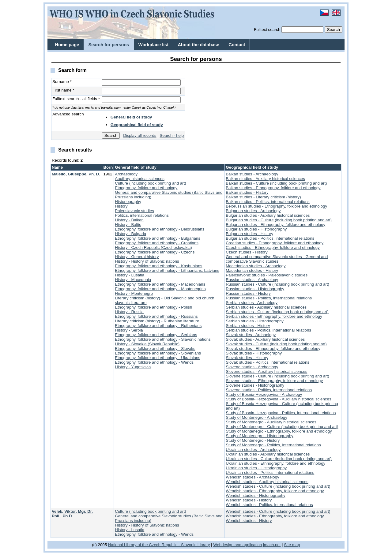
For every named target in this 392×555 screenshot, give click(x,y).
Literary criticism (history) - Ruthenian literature (157, 321)
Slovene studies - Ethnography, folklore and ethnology (274, 381)
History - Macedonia (133, 280)
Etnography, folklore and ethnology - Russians (156, 316)
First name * (63, 90)
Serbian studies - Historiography (255, 321)
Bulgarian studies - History (249, 234)
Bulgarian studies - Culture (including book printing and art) (279, 220)
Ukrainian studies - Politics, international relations (270, 472)
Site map (292, 545)
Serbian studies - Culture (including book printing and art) (277, 312)
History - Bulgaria (130, 234)
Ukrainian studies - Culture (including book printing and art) (279, 459)
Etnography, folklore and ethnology (146, 188)
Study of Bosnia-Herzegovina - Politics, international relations (281, 413)
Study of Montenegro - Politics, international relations (273, 445)
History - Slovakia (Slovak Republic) (147, 344)
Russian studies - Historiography (255, 289)
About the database (199, 45)
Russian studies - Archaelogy (252, 280)
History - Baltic (128, 225)
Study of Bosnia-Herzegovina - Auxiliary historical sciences (278, 399)
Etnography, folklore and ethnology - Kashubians (158, 266)
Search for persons (109, 45)
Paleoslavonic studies (134, 211)
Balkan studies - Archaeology (252, 174)
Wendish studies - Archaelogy (253, 477)
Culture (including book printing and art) (150, 183)
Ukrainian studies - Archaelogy (253, 450)
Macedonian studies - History (252, 270)
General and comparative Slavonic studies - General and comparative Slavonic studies (277, 259)
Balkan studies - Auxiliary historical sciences (265, 179)
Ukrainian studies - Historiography (256, 468)
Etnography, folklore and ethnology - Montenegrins (160, 289)
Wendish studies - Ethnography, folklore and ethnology (275, 491)
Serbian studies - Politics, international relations (268, 330)
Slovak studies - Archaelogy (251, 335)
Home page (67, 45)
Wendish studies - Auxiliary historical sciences (267, 482)
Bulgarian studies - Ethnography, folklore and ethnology (275, 225)
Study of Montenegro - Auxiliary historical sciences (271, 422)
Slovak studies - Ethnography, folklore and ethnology (273, 349)
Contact (237, 45)
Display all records (140, 135)
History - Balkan (129, 220)
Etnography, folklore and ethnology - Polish (153, 307)
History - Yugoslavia (133, 367)
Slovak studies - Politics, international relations (268, 362)
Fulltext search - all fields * (76, 99)
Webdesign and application (237, 545)
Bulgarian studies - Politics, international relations (270, 238)
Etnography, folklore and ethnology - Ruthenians (158, 326)
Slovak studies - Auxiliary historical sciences (265, 339)
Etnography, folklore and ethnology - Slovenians (158, 353)
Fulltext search (267, 30)
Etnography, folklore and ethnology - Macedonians (160, 284)
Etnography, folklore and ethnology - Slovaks (155, 349)
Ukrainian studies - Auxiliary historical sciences (268, 454)
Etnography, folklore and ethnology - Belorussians (160, 229)
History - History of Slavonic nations (147, 261)
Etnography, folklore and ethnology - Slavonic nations (163, 339)
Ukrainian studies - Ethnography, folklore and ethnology (275, 463)
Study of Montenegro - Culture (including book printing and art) (282, 427)
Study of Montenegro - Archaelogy (256, 417)
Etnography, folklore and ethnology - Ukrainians (158, 358)
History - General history (137, 257)
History (121, 206)
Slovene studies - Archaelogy (252, 367)
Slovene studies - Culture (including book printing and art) (277, 376)
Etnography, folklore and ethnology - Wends (154, 362)
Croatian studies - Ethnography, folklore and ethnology (275, 243)
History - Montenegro (134, 293)
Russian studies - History (248, 293)
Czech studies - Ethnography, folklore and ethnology (273, 247)
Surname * (62, 82)
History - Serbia (129, 330)
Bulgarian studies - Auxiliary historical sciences (268, 215)
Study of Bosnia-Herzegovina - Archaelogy (264, 394)
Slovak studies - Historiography (254, 353)
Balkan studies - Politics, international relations (268, 202)
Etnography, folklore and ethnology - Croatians (157, 243)
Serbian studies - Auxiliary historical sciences (266, 307)
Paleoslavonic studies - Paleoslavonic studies (267, 275)
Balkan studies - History (247, 192)
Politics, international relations (142, 215)
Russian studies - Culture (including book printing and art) (277, 284)
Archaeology (126, 174)
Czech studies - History (247, 252)
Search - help (172, 135)
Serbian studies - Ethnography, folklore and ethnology (274, 316)
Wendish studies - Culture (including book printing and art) (278, 486)
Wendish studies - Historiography (255, 495)
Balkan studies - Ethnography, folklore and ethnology (273, 188)
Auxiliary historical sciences (139, 179)
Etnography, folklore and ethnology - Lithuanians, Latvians (167, 270)
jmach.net (271, 545)
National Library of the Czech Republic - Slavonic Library (159, 545)
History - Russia (129, 312)
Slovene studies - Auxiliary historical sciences (266, 371)
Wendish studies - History (249, 500)
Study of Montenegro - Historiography (259, 436)
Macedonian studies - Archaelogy (256, 266)
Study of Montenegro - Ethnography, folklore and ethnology (279, 431)
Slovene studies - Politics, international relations (269, 390)
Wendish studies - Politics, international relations (269, 505)
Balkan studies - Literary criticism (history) (263, 197)
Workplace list (154, 45)
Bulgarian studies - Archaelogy (253, 211)
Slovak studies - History (247, 358)
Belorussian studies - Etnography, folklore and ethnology (276, 206)
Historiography (128, 202)
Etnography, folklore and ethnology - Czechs (155, 252)
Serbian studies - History (248, 326)
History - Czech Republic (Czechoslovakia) (153, 247)
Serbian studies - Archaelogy (252, 303)
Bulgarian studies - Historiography (256, 229)
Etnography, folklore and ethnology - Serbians (156, 335)
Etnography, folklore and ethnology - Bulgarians (158, 238)
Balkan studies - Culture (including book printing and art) (276, 183)
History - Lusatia (130, 275)
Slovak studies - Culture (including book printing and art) (276, 344)
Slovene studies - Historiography (255, 385)
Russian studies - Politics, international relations (269, 298)
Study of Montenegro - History (253, 440)
